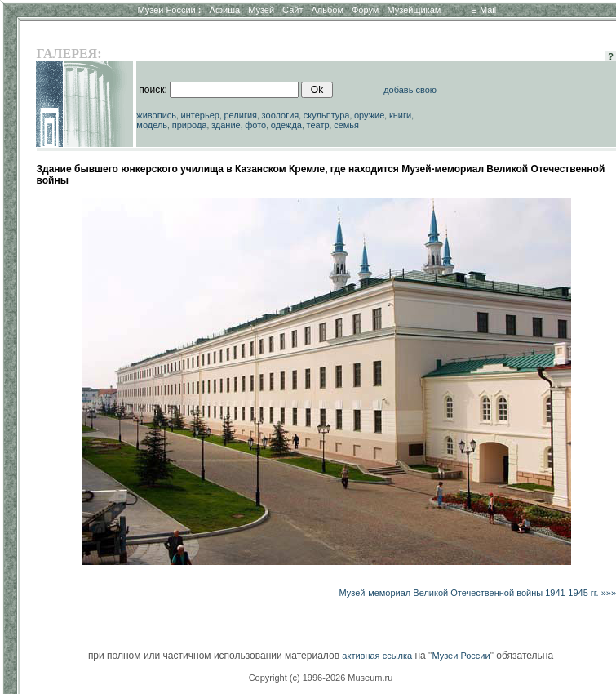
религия (241, 115)
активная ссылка (377, 656)
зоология (281, 115)
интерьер (200, 115)
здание (226, 125)
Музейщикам (414, 10)
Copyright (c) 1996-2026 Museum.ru (321, 678)
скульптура (327, 115)
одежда (286, 125)
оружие (369, 115)
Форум (365, 10)
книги (400, 115)
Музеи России (169, 10)
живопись (156, 115)
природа (190, 125)
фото (255, 125)
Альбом (328, 10)
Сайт (292, 10)
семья (346, 125)
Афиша (225, 10)
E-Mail (483, 10)
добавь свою (410, 90)
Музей (261, 10)
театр (318, 125)
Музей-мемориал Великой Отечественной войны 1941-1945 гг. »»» (478, 593)
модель (152, 125)
